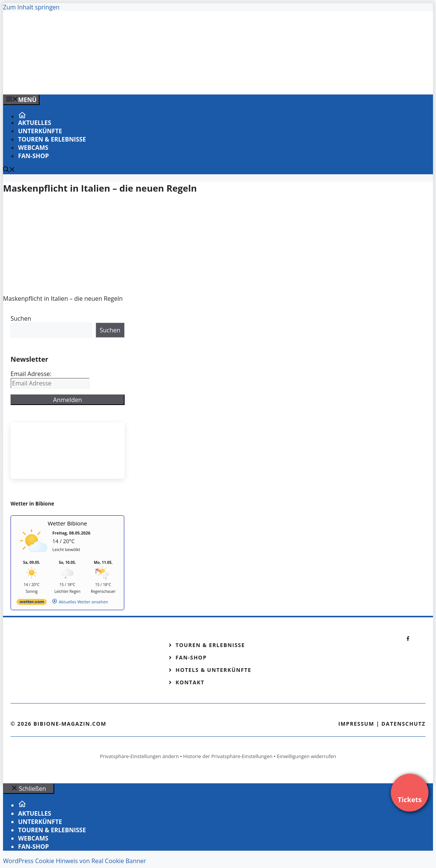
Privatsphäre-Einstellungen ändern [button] (139, 756)
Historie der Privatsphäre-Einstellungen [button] (228, 756)
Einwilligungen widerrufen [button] (306, 756)
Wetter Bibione (68, 523)
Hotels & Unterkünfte (213, 670)
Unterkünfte (40, 131)
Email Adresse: (31, 374)
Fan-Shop (34, 156)
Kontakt (190, 682)
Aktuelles (35, 123)
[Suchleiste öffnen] (9, 170)
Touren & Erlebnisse (52, 139)
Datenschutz (403, 724)
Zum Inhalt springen (31, 7)
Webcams (33, 148)
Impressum (356, 724)
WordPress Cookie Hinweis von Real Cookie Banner (75, 861)
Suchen (21, 318)
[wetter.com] (32, 603)
